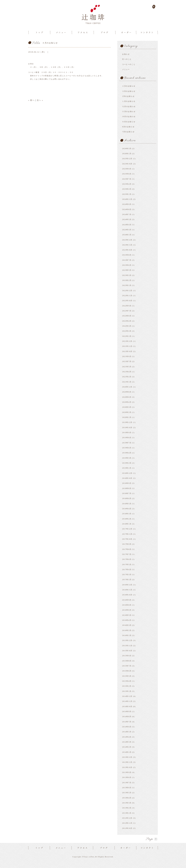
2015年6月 (127, 671)
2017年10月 (127, 539)
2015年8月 (127, 661)
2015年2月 (127, 686)
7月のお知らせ (128, 132)
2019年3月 (127, 458)
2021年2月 (127, 377)
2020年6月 (127, 397)
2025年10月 (127, 164)
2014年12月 (127, 696)
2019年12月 (127, 422)
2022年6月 (127, 316)
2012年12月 (127, 818)
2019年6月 (127, 448)
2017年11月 (127, 534)
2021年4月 (127, 372)
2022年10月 (127, 301)
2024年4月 (127, 225)
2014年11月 (127, 701)
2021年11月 (127, 346)
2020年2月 (127, 412)
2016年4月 (127, 620)
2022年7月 (127, 311)
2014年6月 (127, 727)
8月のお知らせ (128, 127)
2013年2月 (127, 808)
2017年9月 (127, 544)
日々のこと (127, 59)
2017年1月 (127, 580)
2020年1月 (127, 417)
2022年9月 (127, 306)
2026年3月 (127, 149)
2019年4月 (127, 453)
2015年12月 (127, 640)
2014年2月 (127, 747)
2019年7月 (127, 443)
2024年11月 (127, 199)
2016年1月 (127, 635)
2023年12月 (127, 240)
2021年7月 (127, 361)
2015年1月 (127, 691)
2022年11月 (127, 296)
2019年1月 (127, 468)
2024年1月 (127, 235)
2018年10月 (127, 478)
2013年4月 (127, 798)
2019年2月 (127, 463)
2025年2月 (127, 189)
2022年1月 (127, 336)
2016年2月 (127, 630)
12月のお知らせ (129, 106)
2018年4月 (127, 509)
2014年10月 (127, 706)
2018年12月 (127, 473)
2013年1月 (127, 813)
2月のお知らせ (128, 96)
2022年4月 (127, 321)
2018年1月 (127, 524)
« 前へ (31, 100)
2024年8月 (127, 209)
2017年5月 (127, 564)
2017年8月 (127, 549)
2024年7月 (127, 214)
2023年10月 (127, 250)
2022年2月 (127, 331)
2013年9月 (127, 772)
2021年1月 (127, 382)
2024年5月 (127, 219)
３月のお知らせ (129, 91)
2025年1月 (127, 194)
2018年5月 (127, 504)
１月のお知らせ (129, 101)
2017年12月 (127, 529)
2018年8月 (127, 488)
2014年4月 (127, 737)
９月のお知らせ (129, 122)
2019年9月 (127, 433)
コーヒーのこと (129, 64)
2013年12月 (127, 757)
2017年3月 (127, 575)
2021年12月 (127, 341)
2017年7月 (127, 554)
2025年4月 (127, 184)
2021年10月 (127, 351)
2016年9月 (127, 600)
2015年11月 (127, 646)
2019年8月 (127, 438)
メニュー (126, 69)
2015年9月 (127, 656)
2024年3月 (127, 230)
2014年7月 (127, 722)
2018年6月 (127, 498)
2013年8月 (127, 777)
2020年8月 (127, 392)
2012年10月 (127, 828)
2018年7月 (127, 493)
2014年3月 (127, 742)
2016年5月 (127, 615)
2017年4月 (127, 570)
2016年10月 (127, 595)
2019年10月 (127, 428)
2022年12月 (127, 291)
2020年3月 (127, 407)
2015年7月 (127, 666)
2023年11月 (127, 245)
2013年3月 (127, 803)
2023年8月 (127, 255)
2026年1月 (127, 154)
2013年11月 (127, 762)
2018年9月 (127, 483)
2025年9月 (127, 169)
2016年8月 (127, 605)
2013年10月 (127, 767)
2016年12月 (127, 585)
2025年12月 (127, 159)
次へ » (40, 100)
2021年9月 (127, 356)
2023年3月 (127, 275)
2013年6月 (127, 788)
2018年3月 (127, 514)
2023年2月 (127, 280)
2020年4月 (127, 402)
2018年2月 (127, 519)
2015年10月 (127, 651)
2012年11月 (127, 823)
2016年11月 (127, 590)
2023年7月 (127, 260)
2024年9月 (127, 204)
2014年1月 (127, 752)
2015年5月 (127, 676)
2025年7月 (127, 179)
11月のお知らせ (129, 111)
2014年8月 (127, 717)
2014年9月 (127, 712)
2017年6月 (127, 559)
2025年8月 (127, 174)
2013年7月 (127, 783)
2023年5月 (127, 270)
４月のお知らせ (129, 86)
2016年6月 (127, 610)
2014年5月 (127, 732)
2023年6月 (127, 265)
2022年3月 (127, 326)
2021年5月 (127, 367)
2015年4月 (127, 681)
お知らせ (126, 54)
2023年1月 (127, 285)
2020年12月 (127, 387)
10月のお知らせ (129, 116)
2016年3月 (127, 625)
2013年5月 (127, 793)
